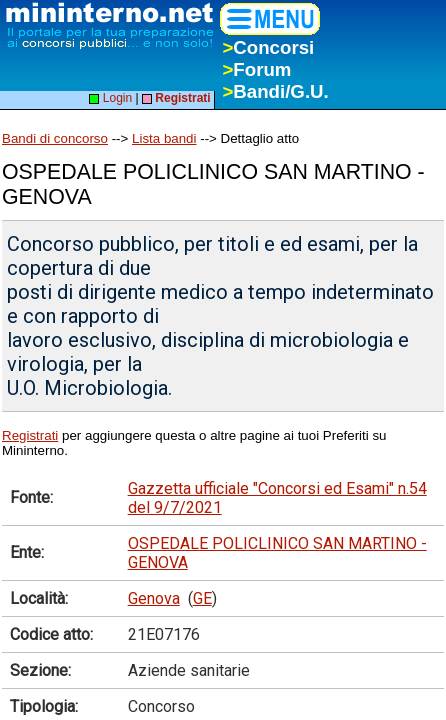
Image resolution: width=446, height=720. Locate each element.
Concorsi (268, 47)
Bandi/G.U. (275, 91)
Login (110, 98)
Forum (256, 69)
